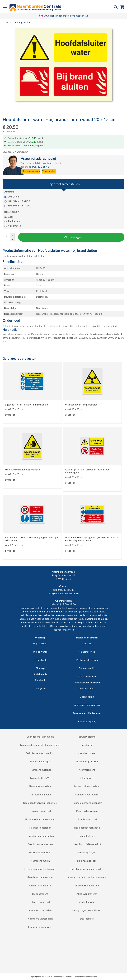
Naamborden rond (87, 819)
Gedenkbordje (87, 902)
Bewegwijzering (87, 737)
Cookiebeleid (87, 697)
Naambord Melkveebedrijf (87, 844)
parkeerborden (51, 615)
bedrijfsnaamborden (31, 615)
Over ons (87, 643)
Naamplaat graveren (87, 761)
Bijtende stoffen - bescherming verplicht (27, 405)
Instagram (40, 688)
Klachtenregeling (87, 721)
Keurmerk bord (87, 770)
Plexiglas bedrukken (87, 811)
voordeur (57, 611)
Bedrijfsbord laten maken (40, 737)
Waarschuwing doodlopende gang (23, 469)
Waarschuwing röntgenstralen (81, 405)
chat (56, 163)
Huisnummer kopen (40, 794)
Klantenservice (87, 652)
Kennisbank (40, 660)
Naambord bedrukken (40, 910)
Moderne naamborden (40, 927)
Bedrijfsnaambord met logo (40, 753)
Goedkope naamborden (40, 844)
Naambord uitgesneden (40, 919)
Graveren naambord (40, 885)
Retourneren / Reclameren (87, 713)
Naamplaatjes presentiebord (87, 910)
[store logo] (35, 7)
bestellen (32, 622)
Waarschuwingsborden (18, 22)
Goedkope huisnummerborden (87, 869)
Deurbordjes (87, 919)
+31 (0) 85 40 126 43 (88, 338)
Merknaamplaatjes (40, 761)
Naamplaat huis (87, 836)
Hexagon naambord (40, 811)
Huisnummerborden (40, 852)
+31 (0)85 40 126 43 (64, 590)
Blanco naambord (40, 902)
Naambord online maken (40, 877)
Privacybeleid (87, 688)
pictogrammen (70, 615)
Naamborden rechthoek (87, 828)
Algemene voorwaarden (87, 705)
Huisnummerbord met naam (87, 803)
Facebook (40, 680)
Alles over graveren (87, 894)
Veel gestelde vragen (87, 660)
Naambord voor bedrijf (87, 794)
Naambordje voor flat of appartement (40, 745)
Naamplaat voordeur (40, 786)
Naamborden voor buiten (40, 836)
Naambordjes (87, 745)
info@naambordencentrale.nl (64, 593)
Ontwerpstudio (87, 668)
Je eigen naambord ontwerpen (40, 869)
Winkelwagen (40, 652)
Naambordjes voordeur (87, 786)
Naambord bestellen (40, 828)
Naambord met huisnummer (40, 819)
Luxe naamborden (87, 861)
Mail (50, 163)
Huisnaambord (40, 894)
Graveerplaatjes (87, 852)
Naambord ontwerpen (87, 885)
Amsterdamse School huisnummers (87, 877)
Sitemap (40, 668)
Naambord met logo (40, 770)
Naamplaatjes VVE (40, 778)
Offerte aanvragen (87, 676)
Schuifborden (87, 778)
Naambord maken (40, 861)
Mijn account (40, 643)
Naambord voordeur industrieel (40, 803)
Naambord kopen (87, 753)
